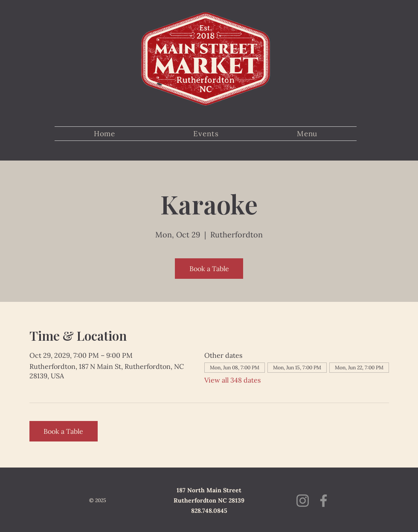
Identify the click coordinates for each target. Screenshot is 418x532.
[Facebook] (324, 501)
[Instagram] (303, 501)
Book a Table (209, 269)
